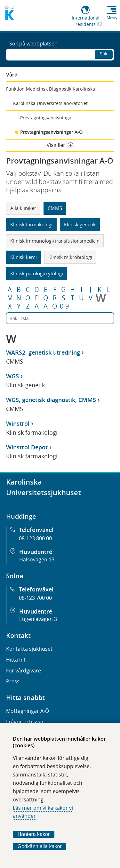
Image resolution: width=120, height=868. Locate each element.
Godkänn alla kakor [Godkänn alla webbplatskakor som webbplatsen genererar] (40, 846)
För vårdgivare (24, 671)
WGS (12, 376)
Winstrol (18, 423)
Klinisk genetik (80, 224)
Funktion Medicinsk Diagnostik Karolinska (51, 89)
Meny (112, 18)
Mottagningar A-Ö (28, 711)
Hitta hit (16, 660)
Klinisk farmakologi (31, 224)
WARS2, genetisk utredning (43, 352)
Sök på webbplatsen (33, 44)
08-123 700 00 (35, 598)
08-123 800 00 (35, 538)
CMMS (55, 208)
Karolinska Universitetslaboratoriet (50, 103)
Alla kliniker (23, 208)
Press (13, 681)
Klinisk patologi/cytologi (37, 273)
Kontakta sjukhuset (29, 649)
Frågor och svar (25, 722)
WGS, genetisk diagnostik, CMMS (51, 400)
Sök (104, 54)
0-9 (64, 306)
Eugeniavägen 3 (38, 619)
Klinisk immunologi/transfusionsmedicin (55, 241)
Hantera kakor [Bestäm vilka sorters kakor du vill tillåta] (34, 834)
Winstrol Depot (27, 447)
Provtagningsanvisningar (47, 118)
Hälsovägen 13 (37, 559)
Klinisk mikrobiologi (70, 257)
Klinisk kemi (24, 257)
